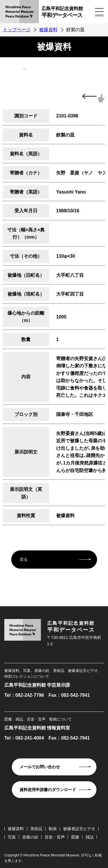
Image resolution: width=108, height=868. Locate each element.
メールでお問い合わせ (40, 767)
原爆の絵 (30, 837)
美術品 (36, 829)
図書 (75, 837)
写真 (12, 837)
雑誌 (90, 837)
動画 (53, 829)
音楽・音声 (55, 837)
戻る (24, 559)
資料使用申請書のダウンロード (48, 790)
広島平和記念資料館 (68, 13)
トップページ (17, 30)
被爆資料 (48, 30)
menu (99, 15)
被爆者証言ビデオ (79, 829)
